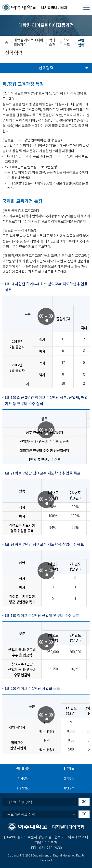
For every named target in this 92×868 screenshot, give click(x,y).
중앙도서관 (23, 769)
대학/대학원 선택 (20, 802)
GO (84, 802)
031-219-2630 (51, 848)
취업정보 (69, 788)
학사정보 (23, 779)
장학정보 (69, 779)
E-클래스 (69, 769)
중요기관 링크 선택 (21, 814)
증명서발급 (23, 788)
